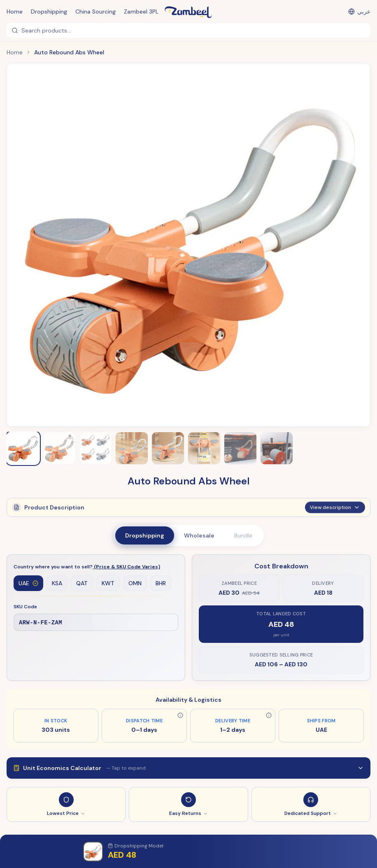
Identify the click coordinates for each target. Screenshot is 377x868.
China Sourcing (95, 12)
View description (335, 511)
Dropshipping (49, 12)
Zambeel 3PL (141, 12)
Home (15, 12)
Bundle (243, 535)
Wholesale (199, 535)
